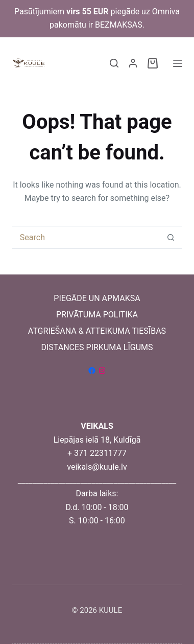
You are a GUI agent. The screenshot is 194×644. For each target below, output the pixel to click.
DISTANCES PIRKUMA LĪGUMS (97, 347)
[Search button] (171, 237)
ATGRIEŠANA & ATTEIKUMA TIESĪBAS (97, 331)
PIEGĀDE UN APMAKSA (97, 298)
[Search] (114, 63)
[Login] (133, 63)
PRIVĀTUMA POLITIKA (97, 315)
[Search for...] (86, 237)
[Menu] (178, 63)
